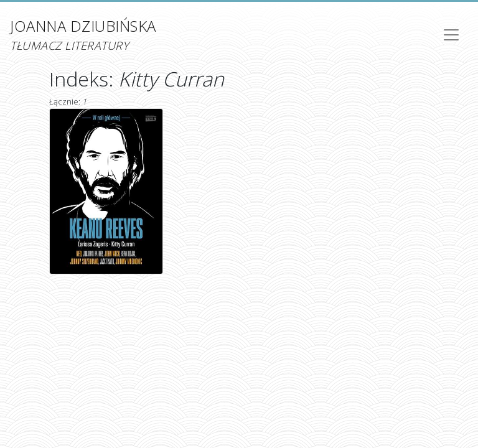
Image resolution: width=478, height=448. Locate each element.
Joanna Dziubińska (83, 35)
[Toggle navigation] (451, 35)
